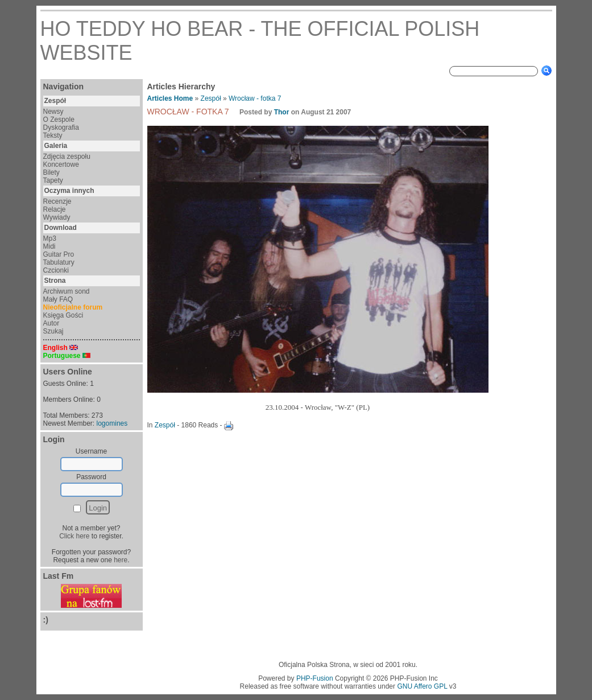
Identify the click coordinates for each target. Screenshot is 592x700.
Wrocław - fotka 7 (255, 98)
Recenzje (57, 201)
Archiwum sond (67, 291)
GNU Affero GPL (422, 686)
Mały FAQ (58, 299)
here (121, 560)
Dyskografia (61, 127)
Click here (74, 536)
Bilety (51, 172)
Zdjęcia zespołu (67, 157)
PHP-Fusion (315, 678)
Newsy (53, 112)
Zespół (211, 98)
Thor (282, 112)
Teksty (53, 135)
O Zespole (59, 120)
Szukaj (53, 331)
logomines (112, 423)
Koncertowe (61, 164)
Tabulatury (59, 262)
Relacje (55, 209)
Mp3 (50, 238)
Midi (49, 246)
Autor (51, 323)
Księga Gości (63, 315)
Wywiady (57, 217)
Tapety (53, 180)
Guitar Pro (59, 254)
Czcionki (56, 270)
